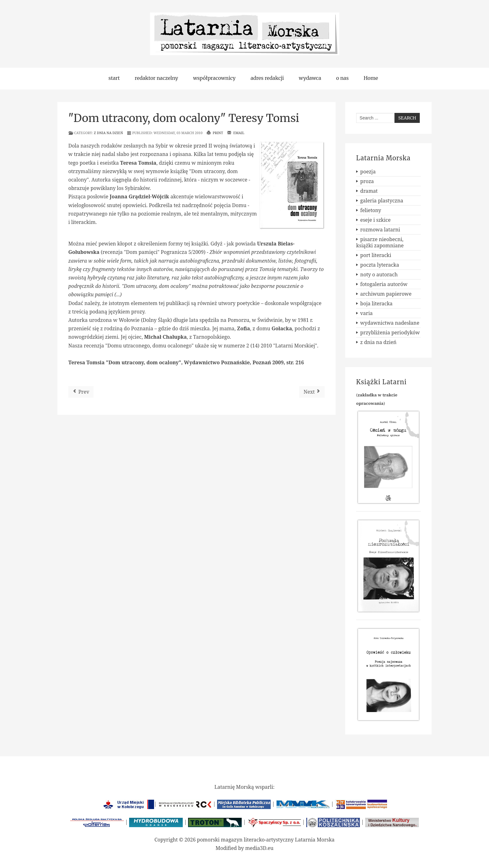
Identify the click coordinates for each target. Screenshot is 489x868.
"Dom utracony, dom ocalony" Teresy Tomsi (184, 118)
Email (236, 133)
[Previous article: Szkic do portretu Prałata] (81, 392)
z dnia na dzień (108, 133)
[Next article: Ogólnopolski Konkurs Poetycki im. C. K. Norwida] (312, 392)
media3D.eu (259, 848)
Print (215, 133)
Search (407, 118)
